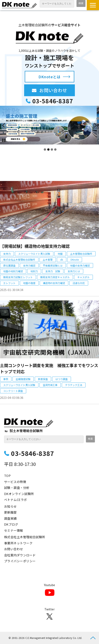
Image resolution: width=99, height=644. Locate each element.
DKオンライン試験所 (19, 494)
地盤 (60, 254)
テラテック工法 (74, 385)
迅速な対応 (79, 283)
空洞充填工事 (50, 385)
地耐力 (34, 271)
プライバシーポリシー (20, 561)
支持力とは (74, 271)
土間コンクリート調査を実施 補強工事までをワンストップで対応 (49, 368)
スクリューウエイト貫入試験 (34, 254)
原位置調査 (9, 265)
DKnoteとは (49, 77)
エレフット (9, 283)
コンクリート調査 (13, 391)
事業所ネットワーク (18, 543)
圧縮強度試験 (23, 379)
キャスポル (83, 277)
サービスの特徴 (15, 482)
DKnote (75, 260)
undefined (6, 125)
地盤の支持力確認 (80, 265)
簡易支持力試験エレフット (18, 277)
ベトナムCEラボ (16, 500)
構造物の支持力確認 (54, 283)
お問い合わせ (57, 90)
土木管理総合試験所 (81, 254)
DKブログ (11, 524)
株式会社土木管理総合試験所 (19, 260)
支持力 (7, 254)
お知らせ (10, 506)
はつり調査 (62, 379)
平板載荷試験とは (53, 265)
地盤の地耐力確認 (13, 271)
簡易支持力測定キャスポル (55, 277)
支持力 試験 (53, 271)
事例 (6, 379)
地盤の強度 (29, 283)
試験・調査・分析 (17, 488)
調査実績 (10, 518)
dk (62, 260)
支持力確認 (29, 265)
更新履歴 (10, 512)
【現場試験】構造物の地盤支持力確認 (35, 246)
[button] (93, 5)
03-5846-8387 (53, 101)
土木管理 (48, 260)
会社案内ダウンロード (20, 555)
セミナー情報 (14, 530)
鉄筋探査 (43, 379)
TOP (7, 476)
